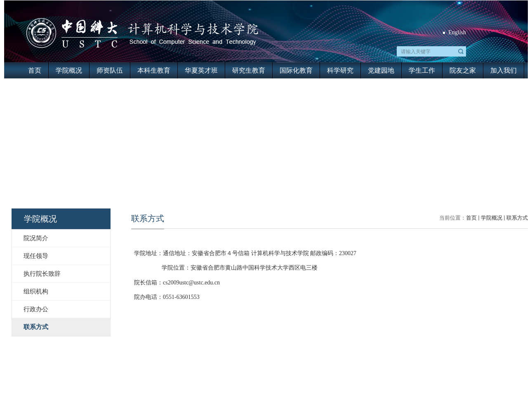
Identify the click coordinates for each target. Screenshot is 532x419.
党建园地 (381, 70)
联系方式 (517, 218)
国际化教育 (296, 70)
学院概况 (69, 70)
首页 (35, 70)
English (457, 32)
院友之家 (463, 70)
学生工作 (422, 70)
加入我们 (504, 70)
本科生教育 (154, 70)
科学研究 (340, 70)
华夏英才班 (201, 70)
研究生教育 (249, 70)
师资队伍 (110, 70)
